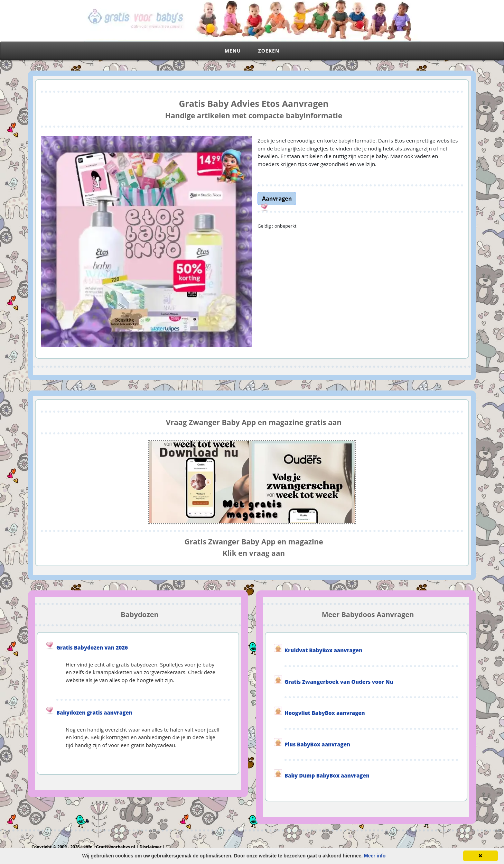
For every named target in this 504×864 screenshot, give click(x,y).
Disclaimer (151, 847)
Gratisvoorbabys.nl (115, 847)
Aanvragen (277, 199)
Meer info (375, 856)
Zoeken (269, 51)
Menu (233, 51)
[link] (277, 198)
